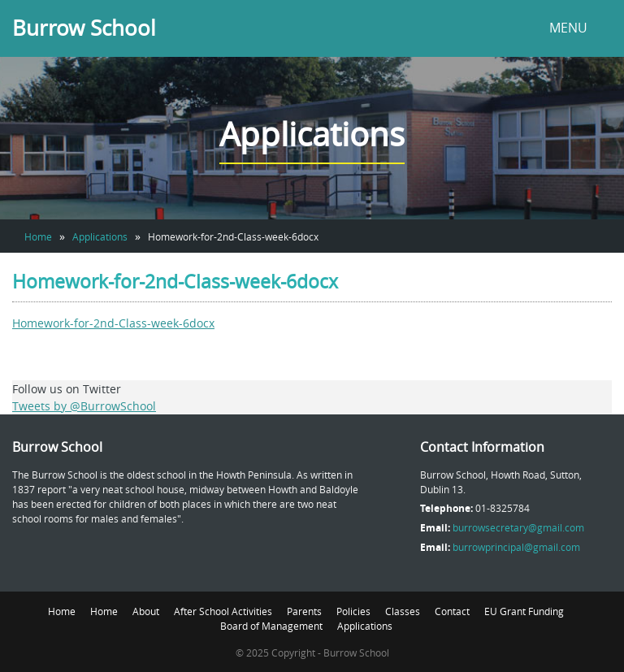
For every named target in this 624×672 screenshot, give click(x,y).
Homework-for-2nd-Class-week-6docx (113, 323)
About (146, 611)
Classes (403, 611)
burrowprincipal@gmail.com (516, 547)
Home (38, 236)
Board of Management (271, 626)
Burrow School (84, 28)
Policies (353, 611)
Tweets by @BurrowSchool (84, 406)
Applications (100, 236)
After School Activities (223, 611)
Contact (452, 611)
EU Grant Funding (524, 611)
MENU (568, 28)
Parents (304, 611)
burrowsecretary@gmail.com (518, 527)
